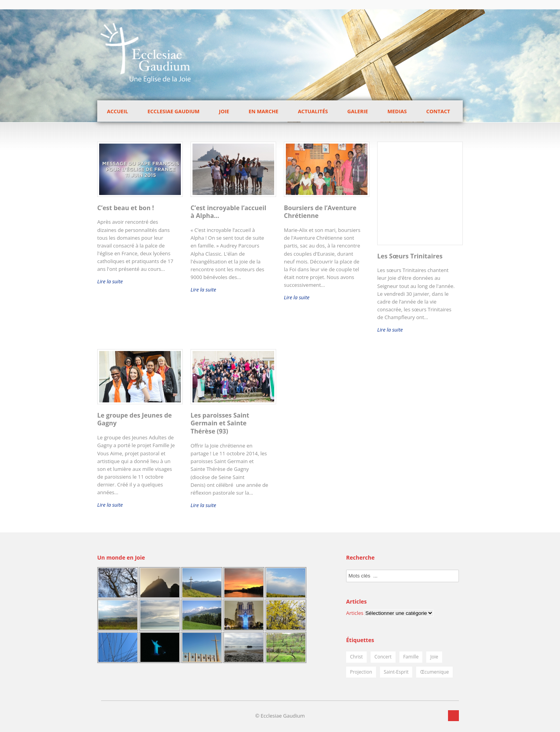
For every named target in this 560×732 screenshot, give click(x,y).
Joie (224, 111)
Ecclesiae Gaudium (173, 111)
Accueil (117, 111)
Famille (411, 657)
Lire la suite (110, 281)
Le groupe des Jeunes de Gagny (135, 419)
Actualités (313, 111)
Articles (355, 613)
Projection (361, 672)
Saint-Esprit (396, 672)
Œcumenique (434, 672)
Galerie (358, 111)
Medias (397, 111)
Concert (383, 657)
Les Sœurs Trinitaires (410, 256)
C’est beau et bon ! (126, 208)
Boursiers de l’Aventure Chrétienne (320, 212)
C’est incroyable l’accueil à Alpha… (228, 212)
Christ (356, 657)
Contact (438, 111)
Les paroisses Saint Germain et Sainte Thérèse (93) (220, 423)
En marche (263, 111)
